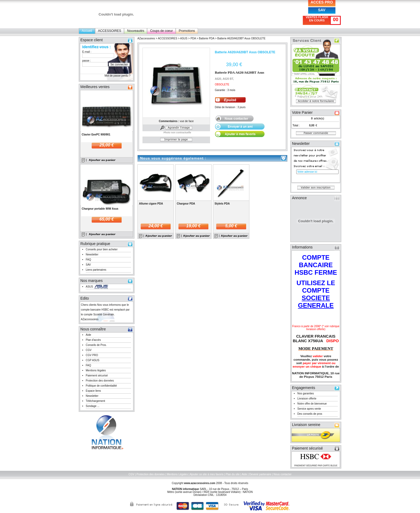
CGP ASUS (93, 360)
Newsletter (92, 254)
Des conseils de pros (310, 414)
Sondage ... (93, 406)
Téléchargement (95, 401)
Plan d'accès (93, 340)
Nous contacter (282, 474)
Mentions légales (96, 370)
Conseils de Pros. (96, 345)
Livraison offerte (307, 399)
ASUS (89, 287)
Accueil (87, 31)
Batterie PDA (207, 38)
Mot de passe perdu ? (117, 76)
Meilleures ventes (95, 87)
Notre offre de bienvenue (312, 404)
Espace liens (93, 391)
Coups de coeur (161, 31)
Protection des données (100, 381)
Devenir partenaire (260, 474)
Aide (88, 335)
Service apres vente (309, 409)
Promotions (187, 31)
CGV (89, 350)
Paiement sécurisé (97, 376)
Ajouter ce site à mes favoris (207, 474)
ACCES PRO (322, 2)
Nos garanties (306, 393)
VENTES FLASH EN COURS (317, 19)
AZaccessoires (146, 38)
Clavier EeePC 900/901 (96, 135)
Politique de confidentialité (101, 386)
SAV (322, 10)
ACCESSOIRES (110, 31)
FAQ (88, 260)
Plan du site (233, 474)
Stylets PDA (222, 204)
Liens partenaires (96, 270)
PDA (193, 38)
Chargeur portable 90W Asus (100, 209)
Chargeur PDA (186, 204)
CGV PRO (92, 355)
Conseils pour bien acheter (102, 249)
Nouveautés (136, 31)
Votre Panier (302, 112)
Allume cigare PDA (151, 204)
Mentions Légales (177, 474)
